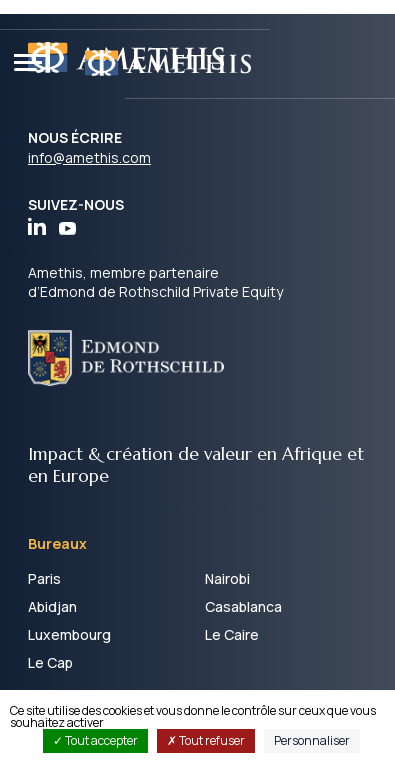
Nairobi (227, 578)
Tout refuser (206, 740)
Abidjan (52, 606)
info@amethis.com (89, 157)
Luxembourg (69, 634)
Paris (44, 578)
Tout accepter (95, 740)
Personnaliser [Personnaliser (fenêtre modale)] (312, 740)
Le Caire (232, 634)
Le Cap (50, 662)
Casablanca (243, 606)
